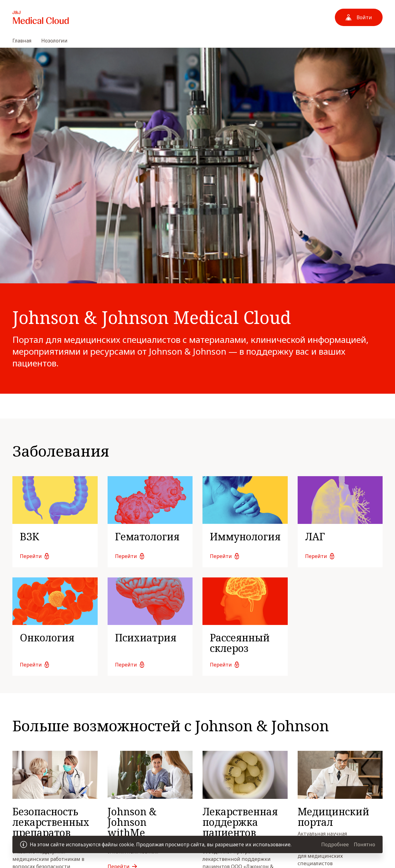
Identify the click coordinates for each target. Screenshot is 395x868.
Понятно (364, 844)
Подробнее (335, 844)
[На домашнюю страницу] (41, 17)
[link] (55, 522)
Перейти (31, 556)
